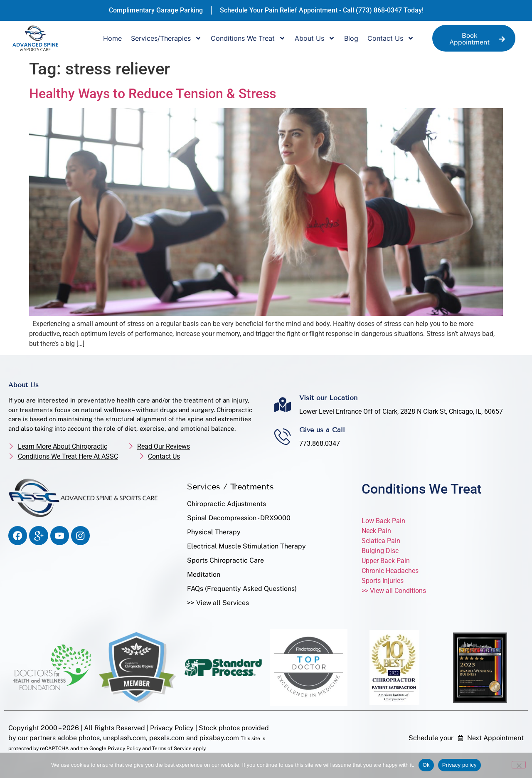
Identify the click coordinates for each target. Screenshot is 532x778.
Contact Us (391, 38)
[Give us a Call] (283, 437)
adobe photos (79, 738)
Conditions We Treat (248, 38)
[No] (519, 765)
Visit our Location (328, 398)
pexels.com (167, 738)
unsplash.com (124, 738)
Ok (426, 765)
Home (112, 38)
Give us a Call (322, 430)
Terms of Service (172, 748)
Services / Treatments (230, 487)
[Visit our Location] (283, 405)
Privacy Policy (172, 728)
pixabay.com (218, 738)
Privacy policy (459, 765)
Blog (351, 38)
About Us (315, 38)
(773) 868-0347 (379, 10)
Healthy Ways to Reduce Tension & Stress (153, 94)
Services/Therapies (166, 38)
